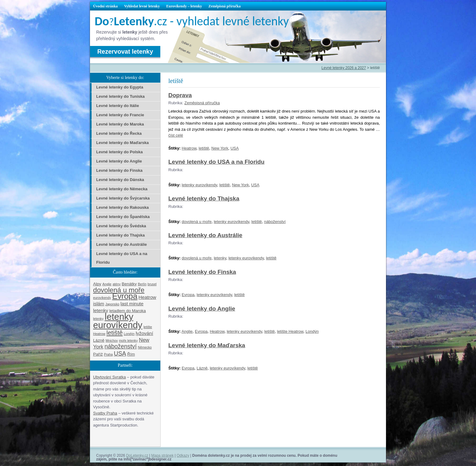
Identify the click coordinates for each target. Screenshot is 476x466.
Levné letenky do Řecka (119, 133)
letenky (220, 258)
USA (235, 148)
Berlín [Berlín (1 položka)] (142, 284)
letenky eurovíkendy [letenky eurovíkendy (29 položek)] (118, 321)
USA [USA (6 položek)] (120, 353)
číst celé (176, 135)
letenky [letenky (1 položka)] (98, 319)
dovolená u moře (197, 222)
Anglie (187, 331)
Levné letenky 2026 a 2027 (344, 68)
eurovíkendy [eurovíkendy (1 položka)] (102, 298)
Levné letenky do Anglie (202, 309)
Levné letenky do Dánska (120, 180)
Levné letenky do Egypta (120, 87)
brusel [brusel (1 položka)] (152, 284)
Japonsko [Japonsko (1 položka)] (113, 304)
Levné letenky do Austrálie (205, 235)
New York (220, 148)
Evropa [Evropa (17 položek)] (125, 296)
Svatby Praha (105, 413)
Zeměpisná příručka (224, 6)
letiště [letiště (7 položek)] (115, 333)
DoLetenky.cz (137, 456)
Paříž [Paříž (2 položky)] (98, 354)
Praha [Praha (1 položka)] (108, 354)
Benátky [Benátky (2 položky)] (129, 284)
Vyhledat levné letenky (142, 6)
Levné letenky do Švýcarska (123, 198)
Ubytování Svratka (109, 377)
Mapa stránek (163, 456)
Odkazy (183, 456)
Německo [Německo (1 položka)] (145, 347)
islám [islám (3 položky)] (99, 304)
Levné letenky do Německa (122, 189)
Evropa (188, 295)
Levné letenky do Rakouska (123, 207)
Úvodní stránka (105, 6)
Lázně (202, 368)
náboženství (275, 222)
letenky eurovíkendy (199, 185)
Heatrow (189, 148)
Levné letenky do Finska (202, 272)
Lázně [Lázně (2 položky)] (99, 340)
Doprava (180, 95)
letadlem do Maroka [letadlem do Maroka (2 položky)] (127, 311)
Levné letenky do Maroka (120, 124)
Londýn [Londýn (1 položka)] (129, 334)
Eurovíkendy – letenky (184, 6)
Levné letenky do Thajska (204, 198)
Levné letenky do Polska (119, 152)
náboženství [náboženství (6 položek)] (121, 346)
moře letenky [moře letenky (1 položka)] (128, 340)
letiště (204, 148)
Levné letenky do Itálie (118, 106)
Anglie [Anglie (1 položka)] (107, 284)
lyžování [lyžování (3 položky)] (144, 333)
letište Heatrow (290, 331)
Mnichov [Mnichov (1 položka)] (112, 340)
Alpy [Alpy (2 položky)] (97, 284)
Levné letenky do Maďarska (207, 345)
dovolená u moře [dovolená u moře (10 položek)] (119, 290)
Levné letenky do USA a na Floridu (216, 162)
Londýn (312, 331)
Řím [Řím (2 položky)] (131, 354)
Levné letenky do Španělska (123, 217)
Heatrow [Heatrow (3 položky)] (147, 297)
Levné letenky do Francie (120, 115)
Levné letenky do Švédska (121, 226)
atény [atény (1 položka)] (117, 284)
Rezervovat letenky (125, 52)
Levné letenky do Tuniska (120, 96)
